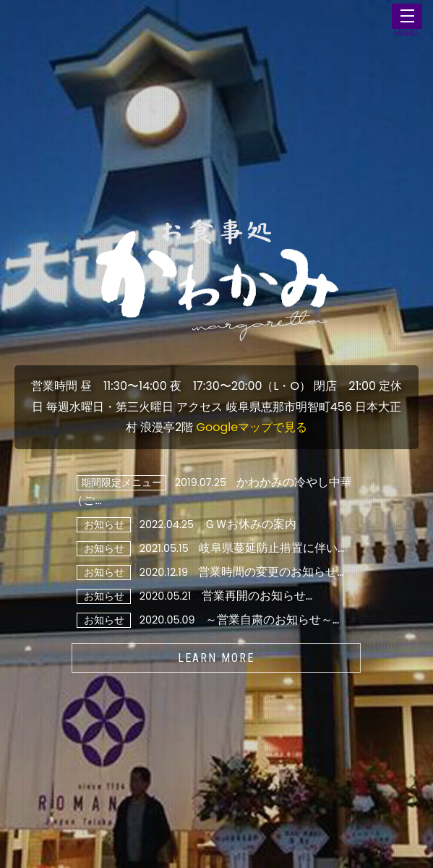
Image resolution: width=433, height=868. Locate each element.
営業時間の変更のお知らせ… (271, 572)
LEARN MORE (216, 658)
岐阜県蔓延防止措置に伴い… (271, 548)
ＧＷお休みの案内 (250, 524)
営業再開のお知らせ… (257, 596)
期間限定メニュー (121, 482)
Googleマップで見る (252, 427)
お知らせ (104, 524)
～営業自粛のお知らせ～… (272, 620)
